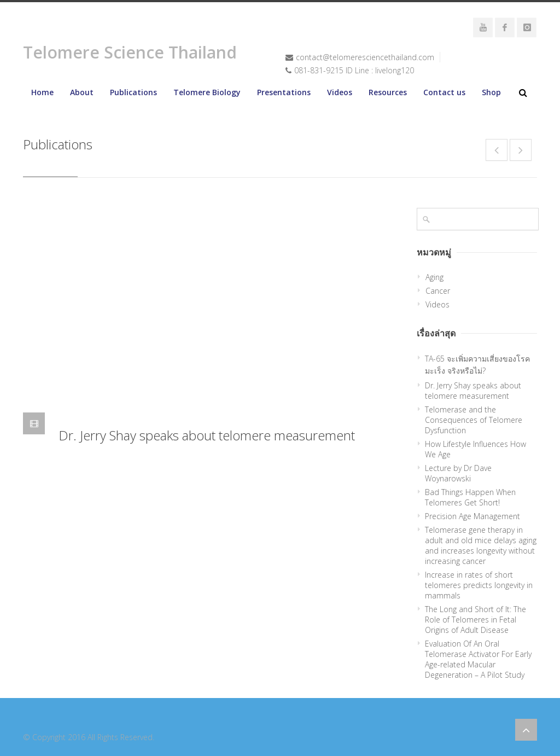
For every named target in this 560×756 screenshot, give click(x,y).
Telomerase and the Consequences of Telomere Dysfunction (474, 420)
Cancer (438, 291)
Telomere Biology (207, 92)
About (82, 92)
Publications (133, 92)
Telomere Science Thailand (130, 52)
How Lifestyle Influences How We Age (476, 449)
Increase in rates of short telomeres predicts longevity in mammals (479, 585)
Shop (491, 92)
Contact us (444, 92)
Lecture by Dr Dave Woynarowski (458, 473)
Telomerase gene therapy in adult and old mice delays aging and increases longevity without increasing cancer (481, 545)
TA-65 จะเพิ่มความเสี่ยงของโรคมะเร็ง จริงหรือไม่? (477, 365)
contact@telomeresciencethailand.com (365, 57)
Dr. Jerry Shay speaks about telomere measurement (207, 435)
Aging (434, 277)
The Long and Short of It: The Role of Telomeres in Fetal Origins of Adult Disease (476, 620)
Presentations (284, 92)
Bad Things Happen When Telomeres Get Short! (470, 497)
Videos (340, 92)
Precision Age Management (472, 516)
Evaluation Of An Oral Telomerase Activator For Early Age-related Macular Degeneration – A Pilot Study (478, 659)
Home (42, 92)
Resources (388, 92)
